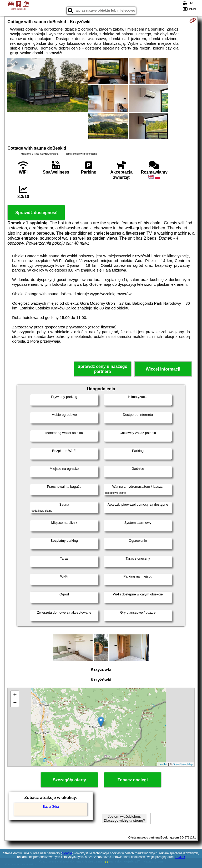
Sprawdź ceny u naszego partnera (102, 369)
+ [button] (15, 695)
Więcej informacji (163, 369)
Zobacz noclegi (133, 780)
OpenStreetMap (183, 764)
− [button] (15, 703)
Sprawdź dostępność (36, 213)
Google (67, 853)
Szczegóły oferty (69, 780)
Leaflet (163, 764)
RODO (180, 857)
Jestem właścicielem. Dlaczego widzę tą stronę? (124, 818)
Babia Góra (51, 807)
